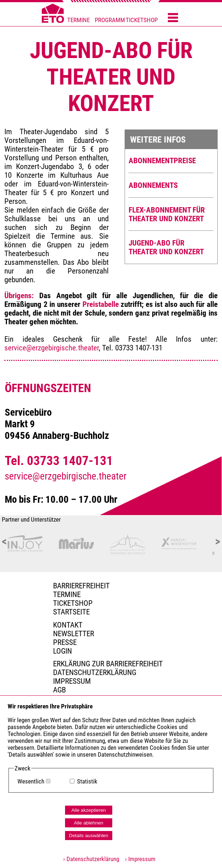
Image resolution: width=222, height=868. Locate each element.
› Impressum (138, 859)
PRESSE (65, 642)
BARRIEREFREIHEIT (81, 586)
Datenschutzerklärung (95, 672)
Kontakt (68, 625)
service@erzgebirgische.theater (52, 348)
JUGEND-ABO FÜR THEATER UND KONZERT (166, 247)
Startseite (71, 612)
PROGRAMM (110, 20)
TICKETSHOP (142, 20)
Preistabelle (101, 304)
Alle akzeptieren (88, 810)
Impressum (72, 681)
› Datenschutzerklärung (91, 859)
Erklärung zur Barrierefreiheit (108, 664)
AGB (59, 690)
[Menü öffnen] (173, 18)
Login (62, 651)
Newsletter (74, 634)
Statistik (87, 781)
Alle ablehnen (88, 823)
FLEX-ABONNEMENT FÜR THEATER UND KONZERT (167, 214)
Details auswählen (89, 836)
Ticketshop (73, 603)
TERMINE (78, 20)
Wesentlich (31, 781)
